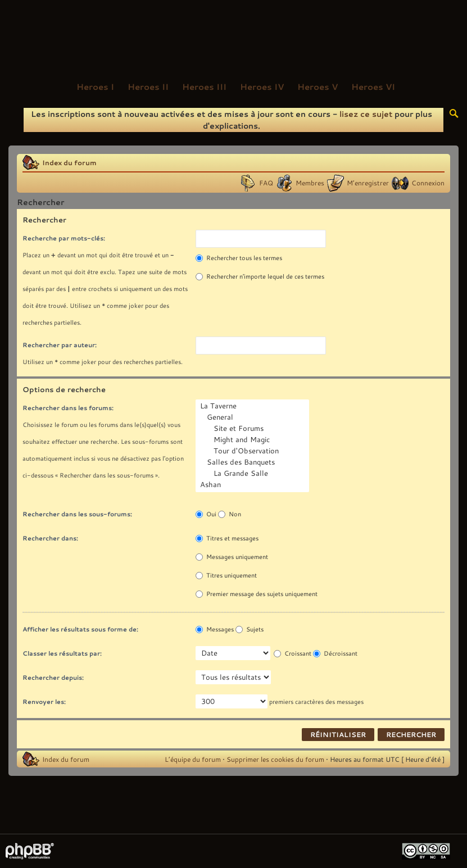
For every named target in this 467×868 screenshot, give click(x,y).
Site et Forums (253, 429)
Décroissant (335, 653)
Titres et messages (227, 538)
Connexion (428, 183)
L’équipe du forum (193, 759)
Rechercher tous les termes (239, 258)
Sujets (250, 629)
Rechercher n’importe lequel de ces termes (260, 276)
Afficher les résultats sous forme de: (80, 629)
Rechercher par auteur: (60, 345)
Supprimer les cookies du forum (275, 759)
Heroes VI (373, 87)
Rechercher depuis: (53, 677)
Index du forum (69, 162)
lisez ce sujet (366, 114)
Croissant (293, 653)
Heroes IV (262, 87)
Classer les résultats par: (62, 653)
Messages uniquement (232, 557)
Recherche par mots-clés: (64, 238)
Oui (206, 514)
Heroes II (148, 87)
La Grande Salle (253, 474)
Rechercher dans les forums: (68, 408)
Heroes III (204, 87)
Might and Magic (253, 440)
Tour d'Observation (253, 451)
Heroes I (95, 87)
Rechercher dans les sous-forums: (77, 514)
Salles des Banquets (253, 462)
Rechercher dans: (50, 538)
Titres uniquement (226, 575)
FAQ (266, 183)
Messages (215, 629)
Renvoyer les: (44, 701)
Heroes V (318, 87)
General (253, 417)
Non (230, 514)
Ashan (253, 485)
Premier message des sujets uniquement (257, 594)
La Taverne (253, 406)
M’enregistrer (368, 183)
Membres (310, 183)
